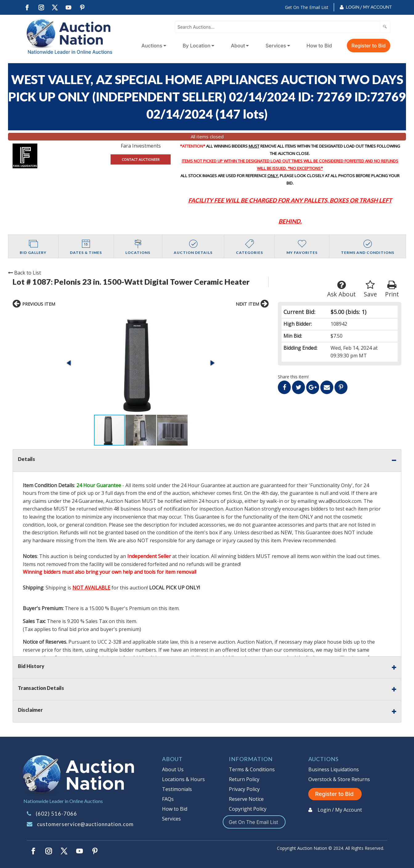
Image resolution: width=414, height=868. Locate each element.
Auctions (152, 46)
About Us (173, 769)
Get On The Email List (307, 7)
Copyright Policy (248, 809)
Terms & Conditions (252, 769)
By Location (197, 46)
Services (276, 46)
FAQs (168, 799)
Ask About (341, 289)
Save (370, 289)
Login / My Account (369, 7)
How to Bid (319, 46)
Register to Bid (369, 46)
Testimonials (177, 789)
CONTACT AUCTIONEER (141, 159)
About (238, 46)
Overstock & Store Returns (339, 779)
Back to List (24, 273)
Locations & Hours (183, 779)
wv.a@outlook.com (340, 501)
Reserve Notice (246, 799)
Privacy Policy (244, 789)
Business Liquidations (334, 769)
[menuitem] (153, 46)
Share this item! (293, 377)
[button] (69, 363)
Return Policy (244, 779)
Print (392, 289)
